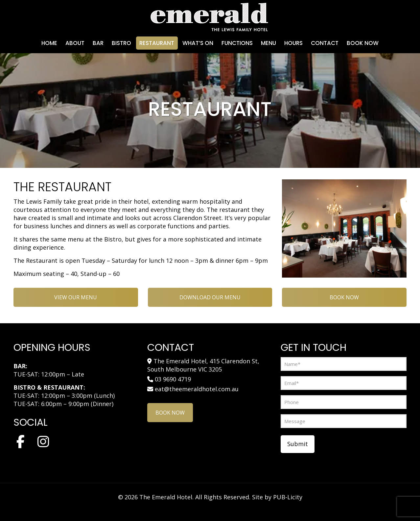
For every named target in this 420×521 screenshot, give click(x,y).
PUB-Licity (288, 497)
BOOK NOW (344, 297)
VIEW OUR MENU (76, 297)
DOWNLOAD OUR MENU (210, 297)
